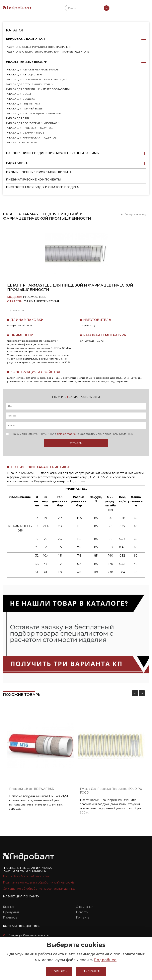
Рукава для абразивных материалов (32, 70)
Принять (59, 971)
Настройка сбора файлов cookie (26, 876)
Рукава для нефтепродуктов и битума (33, 113)
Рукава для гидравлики (23, 104)
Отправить (76, 443)
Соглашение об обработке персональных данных (39, 889)
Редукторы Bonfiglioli (76, 40)
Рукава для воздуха (20, 99)
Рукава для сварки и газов (25, 133)
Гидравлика (76, 163)
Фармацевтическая (41, 301)
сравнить (16, 310)
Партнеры (10, 918)
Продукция (11, 912)
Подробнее (105, 960)
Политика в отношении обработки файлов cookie (39, 882)
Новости (82, 912)
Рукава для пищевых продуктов (29, 128)
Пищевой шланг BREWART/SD (32, 789)
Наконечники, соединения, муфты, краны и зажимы (76, 153)
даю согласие (66, 434)
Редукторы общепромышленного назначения (40, 47)
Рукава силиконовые (22, 142)
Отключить (91, 971)
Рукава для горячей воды (25, 109)
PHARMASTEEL (35, 297)
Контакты (83, 918)
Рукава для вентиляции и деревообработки (38, 89)
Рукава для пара (18, 118)
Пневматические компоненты (33, 179)
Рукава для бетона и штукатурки (30, 84)
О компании (85, 907)
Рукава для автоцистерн (24, 75)
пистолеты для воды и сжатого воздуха (42, 187)
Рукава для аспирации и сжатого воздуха (37, 79)
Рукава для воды (18, 94)
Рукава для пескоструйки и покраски (33, 123)
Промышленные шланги (76, 62)
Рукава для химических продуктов (31, 138)
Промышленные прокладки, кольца (39, 172)
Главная (8, 907)
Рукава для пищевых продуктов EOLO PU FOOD (111, 791)
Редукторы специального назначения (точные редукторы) (48, 52)
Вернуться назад (135, 214)
